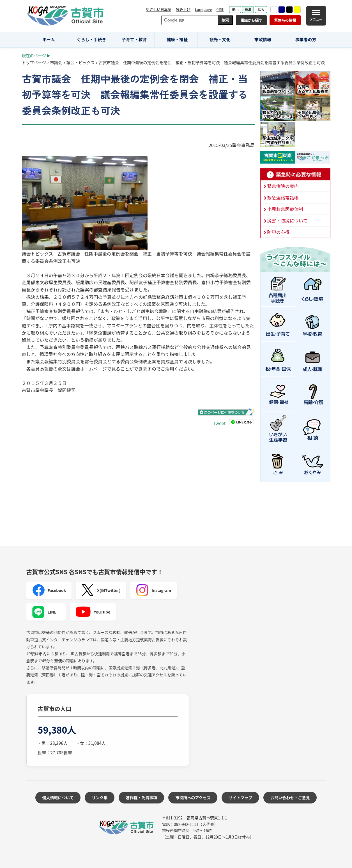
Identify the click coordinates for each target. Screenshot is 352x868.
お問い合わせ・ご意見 (290, 798)
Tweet (219, 423)
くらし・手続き (92, 39)
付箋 (220, 9)
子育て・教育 (134, 39)
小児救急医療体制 (285, 209)
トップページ (34, 62)
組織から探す (251, 20)
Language (203, 9)
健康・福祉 (177, 39)
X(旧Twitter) (101, 590)
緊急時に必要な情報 (295, 174)
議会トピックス (80, 62)
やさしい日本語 (159, 9)
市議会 (56, 62)
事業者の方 (306, 39)
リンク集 (100, 798)
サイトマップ (240, 798)
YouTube (93, 612)
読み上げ (183, 9)
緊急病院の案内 (283, 186)
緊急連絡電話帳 (283, 198)
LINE (44, 612)
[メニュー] (316, 16)
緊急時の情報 (285, 20)
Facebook (49, 590)
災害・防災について (287, 221)
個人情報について (58, 798)
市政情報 (263, 39)
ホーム (49, 39)
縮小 (235, 9)
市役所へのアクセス (193, 798)
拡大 (261, 9)
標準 (248, 9)
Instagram (154, 590)
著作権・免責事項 (141, 798)
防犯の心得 (279, 232)
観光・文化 (220, 39)
